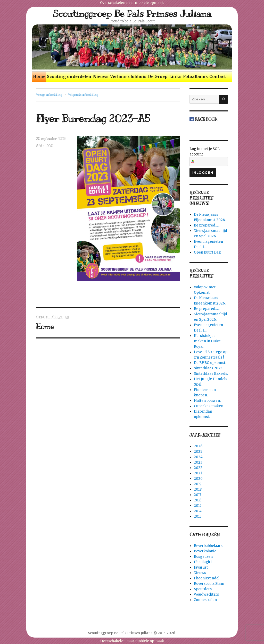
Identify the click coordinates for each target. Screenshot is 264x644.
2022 (198, 468)
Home (39, 77)
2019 (198, 484)
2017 (197, 495)
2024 (198, 457)
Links (175, 77)
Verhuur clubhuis (128, 77)
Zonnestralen (205, 600)
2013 (198, 516)
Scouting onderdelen (69, 77)
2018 (198, 489)
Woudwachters (206, 594)
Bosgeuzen (203, 557)
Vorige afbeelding (49, 95)
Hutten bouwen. (207, 401)
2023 (198, 462)
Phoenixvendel (207, 578)
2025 (198, 452)
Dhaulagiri (203, 562)
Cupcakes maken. (209, 406)
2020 (198, 479)
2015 (198, 506)
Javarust (201, 567)
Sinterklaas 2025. (208, 368)
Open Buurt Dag (207, 252)
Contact (218, 77)
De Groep (158, 77)
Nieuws (101, 77)
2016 (198, 500)
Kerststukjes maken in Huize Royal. (207, 341)
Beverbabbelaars (208, 546)
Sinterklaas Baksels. (211, 374)
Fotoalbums (195, 77)
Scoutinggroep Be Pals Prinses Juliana (132, 14)
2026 (198, 446)
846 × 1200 (45, 146)
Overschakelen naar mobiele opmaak (132, 3)
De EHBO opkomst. (210, 363)
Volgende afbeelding (83, 95)
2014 (198, 511)
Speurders (203, 589)
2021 (198, 473)
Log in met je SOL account (209, 156)
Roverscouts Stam (209, 584)
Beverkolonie (205, 551)
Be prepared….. (207, 225)
